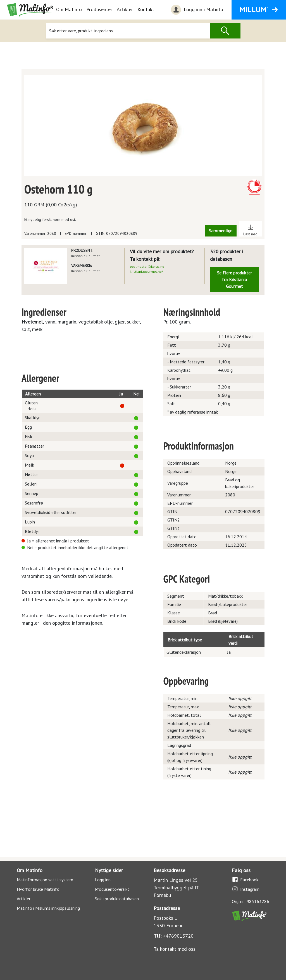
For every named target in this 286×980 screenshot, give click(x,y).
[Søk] (128, 31)
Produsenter (99, 9)
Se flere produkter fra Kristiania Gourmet (235, 279)
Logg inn (103, 880)
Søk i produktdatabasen (117, 899)
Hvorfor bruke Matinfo (38, 889)
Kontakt (146, 9)
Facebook (245, 879)
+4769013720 (178, 936)
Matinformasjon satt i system (45, 880)
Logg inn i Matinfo (196, 10)
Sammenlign (221, 231)
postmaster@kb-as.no (147, 266)
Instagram (246, 889)
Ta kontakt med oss (175, 949)
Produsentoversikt (112, 889)
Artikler (125, 9)
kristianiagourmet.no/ (146, 271)
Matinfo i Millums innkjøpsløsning (48, 908)
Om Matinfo (69, 9)
